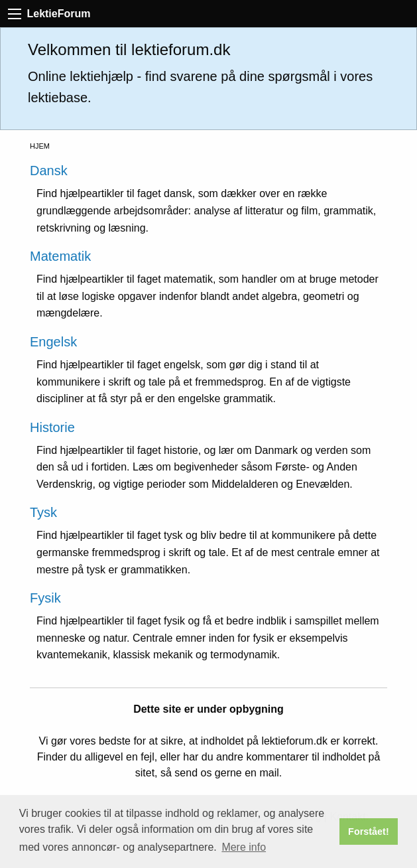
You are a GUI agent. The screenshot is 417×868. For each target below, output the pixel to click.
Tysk (43, 512)
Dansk (49, 171)
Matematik (60, 256)
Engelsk (53, 342)
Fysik (45, 598)
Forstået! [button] (369, 832)
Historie (52, 427)
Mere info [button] (244, 847)
